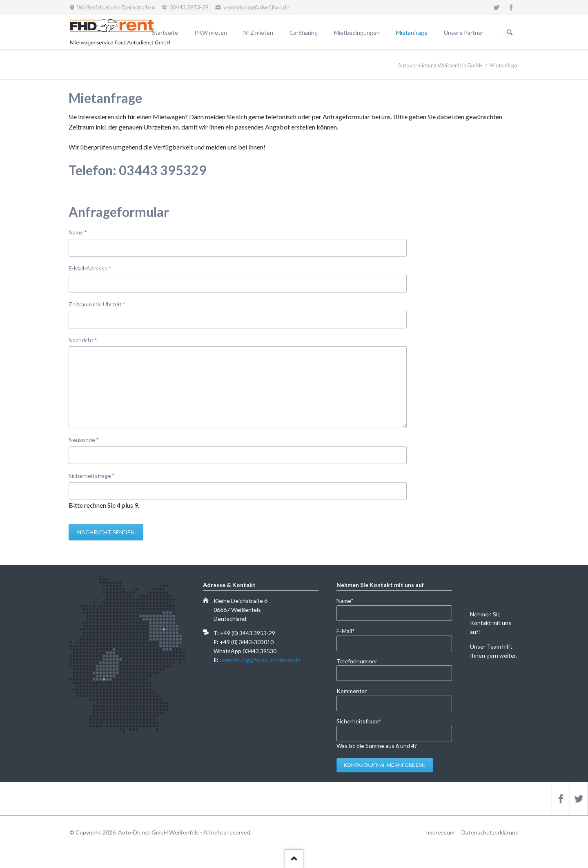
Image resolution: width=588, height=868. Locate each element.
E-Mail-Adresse (90, 268)
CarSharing (304, 32)
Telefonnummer (357, 661)
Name (82, 232)
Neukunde (84, 439)
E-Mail (350, 630)
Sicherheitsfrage (92, 475)
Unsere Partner (464, 32)
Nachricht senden (106, 532)
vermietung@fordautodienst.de (260, 660)
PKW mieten (211, 32)
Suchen (510, 33)
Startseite (165, 32)
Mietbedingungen (357, 32)
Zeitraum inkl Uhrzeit (97, 304)
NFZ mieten (258, 32)
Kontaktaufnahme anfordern (385, 765)
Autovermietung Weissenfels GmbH (440, 65)
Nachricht (83, 340)
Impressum (440, 832)
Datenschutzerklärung (490, 832)
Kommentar (352, 691)
